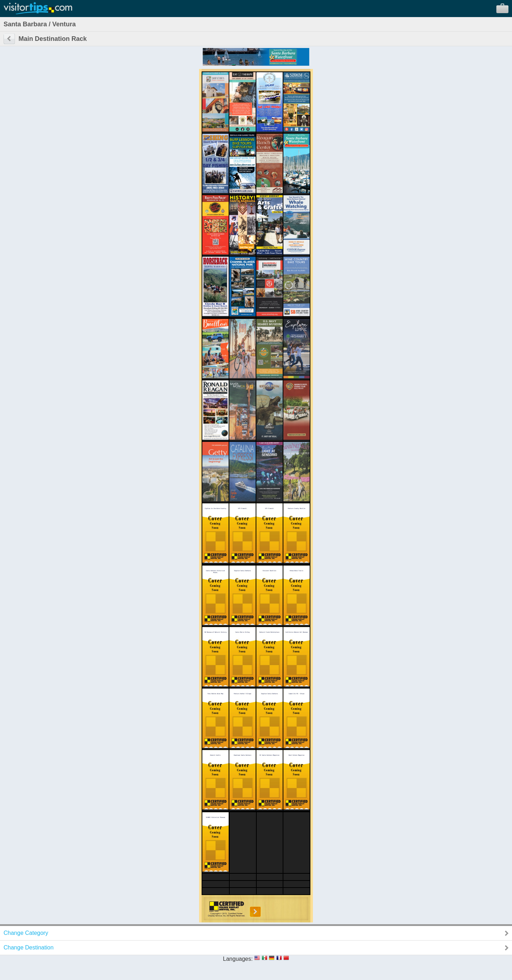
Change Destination (29, 947)
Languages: (238, 959)
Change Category (26, 933)
